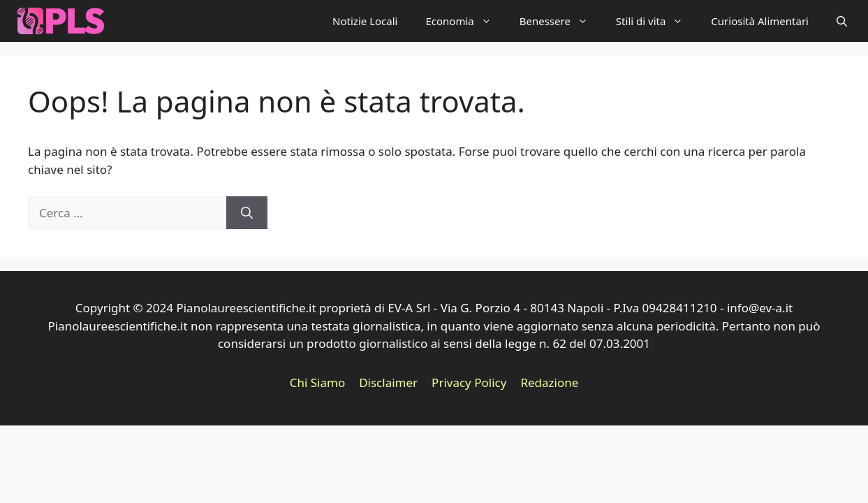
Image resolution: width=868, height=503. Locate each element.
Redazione (549, 382)
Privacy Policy (469, 382)
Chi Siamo (318, 382)
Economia (465, 21)
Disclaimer (388, 382)
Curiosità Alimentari (760, 21)
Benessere (561, 21)
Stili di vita (656, 21)
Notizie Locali (365, 21)
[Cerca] (247, 213)
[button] (842, 21)
